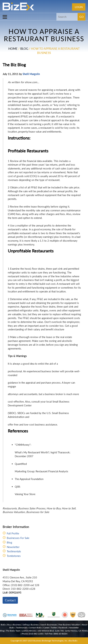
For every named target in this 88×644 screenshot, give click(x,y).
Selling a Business (31, 625)
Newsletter (13, 547)
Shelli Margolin (31, 74)
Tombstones (14, 556)
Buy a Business (14, 625)
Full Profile (13, 533)
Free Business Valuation (69, 625)
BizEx (3, 625)
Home (13, 49)
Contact (10, 600)
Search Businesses (49, 625)
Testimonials (14, 551)
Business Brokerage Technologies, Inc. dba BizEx (55, 641)
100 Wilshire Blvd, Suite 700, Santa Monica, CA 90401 (63, 631)
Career (46, 628)
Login (79, 7)
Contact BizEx (35, 628)
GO (81, 17)
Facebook (63, 628)
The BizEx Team (13, 631)
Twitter (54, 628)
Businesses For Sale (18, 538)
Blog (24, 49)
